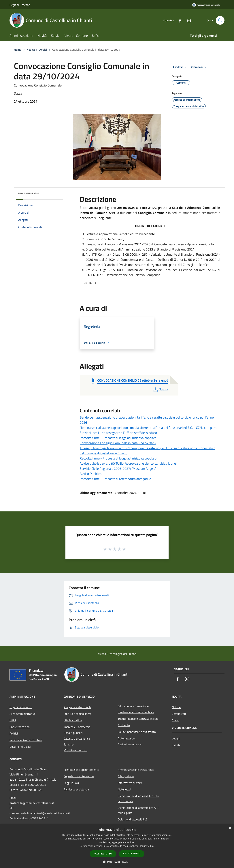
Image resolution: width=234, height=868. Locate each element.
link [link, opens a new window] (152, 846)
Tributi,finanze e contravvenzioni (138, 719)
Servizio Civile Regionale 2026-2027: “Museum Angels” (118, 469)
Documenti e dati (20, 747)
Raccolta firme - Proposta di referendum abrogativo (115, 479)
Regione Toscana (20, 5)
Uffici (13, 720)
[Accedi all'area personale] (206, 5)
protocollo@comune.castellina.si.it (32, 803)
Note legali (124, 789)
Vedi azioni (199, 67)
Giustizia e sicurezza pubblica (136, 712)
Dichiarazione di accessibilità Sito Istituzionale (138, 799)
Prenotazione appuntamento (81, 770)
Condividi (181, 67)
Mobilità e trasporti (76, 750)
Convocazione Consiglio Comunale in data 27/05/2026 (118, 443)
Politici (14, 733)
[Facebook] (178, 20)
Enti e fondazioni (20, 727)
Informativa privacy (130, 783)
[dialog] (117, 846)
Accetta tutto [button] (103, 854)
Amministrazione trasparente (136, 770)
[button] (117, 862)
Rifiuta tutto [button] (132, 853)
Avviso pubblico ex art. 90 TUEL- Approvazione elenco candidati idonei (128, 463)
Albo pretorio (126, 776)
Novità (31, 50)
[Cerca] (220, 20)
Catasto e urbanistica (77, 739)
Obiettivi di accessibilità (132, 819)
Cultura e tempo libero (78, 714)
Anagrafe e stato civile (78, 707)
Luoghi (176, 738)
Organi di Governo (21, 707)
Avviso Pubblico (91, 474)
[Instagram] (188, 20)
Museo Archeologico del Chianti (117, 654)
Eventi (176, 745)
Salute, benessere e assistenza (137, 732)
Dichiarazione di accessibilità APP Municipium (138, 810)
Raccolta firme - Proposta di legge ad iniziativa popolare (118, 438)
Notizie (176, 707)
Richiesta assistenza (76, 789)
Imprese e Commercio (77, 727)
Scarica (160, 389)
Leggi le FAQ (71, 783)
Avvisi (43, 50)
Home (18, 50)
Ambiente (124, 725)
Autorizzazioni (127, 738)
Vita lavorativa (73, 720)
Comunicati (179, 714)
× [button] (230, 828)
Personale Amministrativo (26, 740)
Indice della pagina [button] (29, 193)
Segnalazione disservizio (79, 776)
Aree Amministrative (22, 714)
